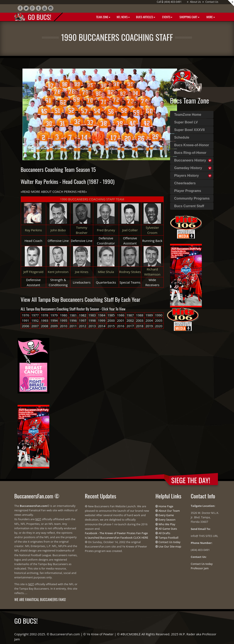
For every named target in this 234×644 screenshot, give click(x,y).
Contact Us (212, 2)
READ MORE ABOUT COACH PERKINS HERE (54, 192)
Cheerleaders (185, 183)
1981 (73, 315)
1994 (54, 320)
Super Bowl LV (186, 122)
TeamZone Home (188, 115)
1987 (130, 315)
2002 (130, 320)
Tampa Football (169, 538)
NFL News (123, 17)
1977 (35, 315)
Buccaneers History (190, 160)
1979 (54, 315)
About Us (195, 2)
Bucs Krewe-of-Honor (192, 145)
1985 (111, 315)
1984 (102, 315)
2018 (140, 326)
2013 (92, 326)
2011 (73, 326)
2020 (159, 326)
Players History (187, 176)
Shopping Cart (189, 17)
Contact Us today (170, 542)
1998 (92, 320)
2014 (102, 326)
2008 (44, 326)
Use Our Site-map (170, 546)
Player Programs (188, 191)
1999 (102, 320)
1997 (83, 320)
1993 (44, 320)
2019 (149, 326)
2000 (111, 320)
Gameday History (188, 168)
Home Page (166, 506)
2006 (25, 326)
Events (167, 17)
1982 (83, 315)
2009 (54, 326)
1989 (149, 315)
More (210, 17)
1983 (92, 315)
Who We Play (167, 524)
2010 (64, 326)
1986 (121, 315)
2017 (130, 326)
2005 (159, 320)
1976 (25, 315)
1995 (64, 320)
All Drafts (164, 533)
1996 (73, 320)
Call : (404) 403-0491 (169, 2)
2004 (149, 320)
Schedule (182, 137)
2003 (140, 320)
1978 (44, 315)
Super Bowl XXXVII (190, 130)
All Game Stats (168, 529)
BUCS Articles (146, 17)
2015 (111, 326)
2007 (35, 326)
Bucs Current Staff (189, 206)
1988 (140, 315)
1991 (25, 320)
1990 (159, 315)
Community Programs (192, 198)
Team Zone (103, 17)
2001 (121, 320)
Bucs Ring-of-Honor (190, 153)
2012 (83, 326)
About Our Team (169, 511)
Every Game (166, 515)
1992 (35, 320)
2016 (121, 326)
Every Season (167, 520)
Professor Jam (200, 568)
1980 (64, 315)
